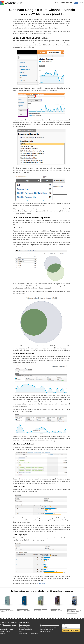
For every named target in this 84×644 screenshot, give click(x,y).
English (14, 625)
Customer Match (24, 627)
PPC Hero (42, 584)
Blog (76, 3)
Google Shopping (25, 625)
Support (8, 631)
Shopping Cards (45, 631)
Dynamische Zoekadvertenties (50, 625)
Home (57, 3)
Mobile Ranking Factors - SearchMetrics (41, 609)
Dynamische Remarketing (48, 627)
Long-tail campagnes (47, 629)
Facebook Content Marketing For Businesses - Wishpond (7, 610)
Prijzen (62, 3)
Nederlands (7, 625)
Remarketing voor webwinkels (28, 633)
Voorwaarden (4, 629)
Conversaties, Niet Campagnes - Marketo (58, 609)
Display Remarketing (26, 629)
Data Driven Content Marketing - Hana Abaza (24, 609)
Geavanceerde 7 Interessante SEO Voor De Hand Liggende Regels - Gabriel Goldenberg (74, 610)
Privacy (12, 629)
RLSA (21, 631)
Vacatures (3, 633)
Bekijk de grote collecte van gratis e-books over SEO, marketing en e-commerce (42, 591)
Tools (81, 3)
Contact (69, 3)
